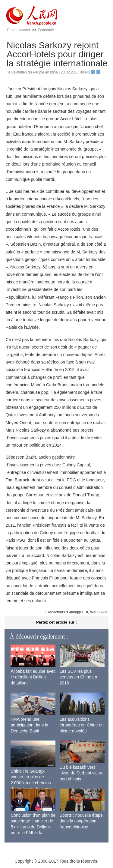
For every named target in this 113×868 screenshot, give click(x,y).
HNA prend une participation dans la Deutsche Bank (29, 725)
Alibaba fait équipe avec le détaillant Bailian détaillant (33, 677)
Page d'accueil (19, 30)
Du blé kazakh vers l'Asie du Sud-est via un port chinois (82, 773)
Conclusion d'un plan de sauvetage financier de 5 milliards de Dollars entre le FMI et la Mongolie (33, 827)
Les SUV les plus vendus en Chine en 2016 (78, 677)
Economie (46, 30)
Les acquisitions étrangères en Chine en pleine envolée (82, 725)
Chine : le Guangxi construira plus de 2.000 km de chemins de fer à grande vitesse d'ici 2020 (32, 783)
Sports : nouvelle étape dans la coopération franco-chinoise (81, 821)
